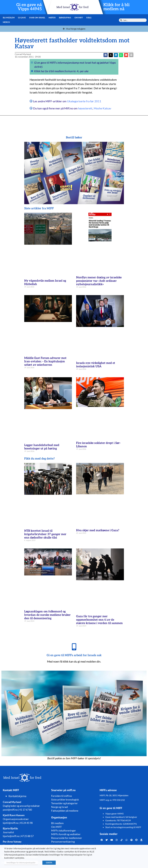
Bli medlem (9, 18)
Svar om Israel (37, 18)
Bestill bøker (74, 138)
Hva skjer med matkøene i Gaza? (98, 530)
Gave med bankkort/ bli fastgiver (121, 817)
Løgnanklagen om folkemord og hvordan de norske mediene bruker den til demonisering (47, 615)
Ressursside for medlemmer (67, 838)
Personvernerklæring (63, 842)
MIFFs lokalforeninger (64, 830)
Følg (89, 18)
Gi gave (22, 18)
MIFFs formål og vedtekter (66, 834)
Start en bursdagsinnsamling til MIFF (123, 827)
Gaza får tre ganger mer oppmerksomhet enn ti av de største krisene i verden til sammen (99, 620)
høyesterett (85, 108)
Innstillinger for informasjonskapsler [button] (21, 863)
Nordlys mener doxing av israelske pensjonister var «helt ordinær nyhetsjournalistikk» (99, 281)
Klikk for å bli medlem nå (116, 7)
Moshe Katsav (102, 108)
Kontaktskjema (17, 796)
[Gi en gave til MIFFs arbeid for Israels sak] (74, 647)
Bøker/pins (65, 18)
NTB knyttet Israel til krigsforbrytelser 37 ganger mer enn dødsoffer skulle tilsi (45, 534)
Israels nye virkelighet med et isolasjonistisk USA (96, 365)
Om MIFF (78, 18)
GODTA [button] (49, 863)
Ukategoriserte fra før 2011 (84, 101)
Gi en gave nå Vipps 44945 (29, 7)
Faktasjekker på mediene (65, 811)
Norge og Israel (60, 807)
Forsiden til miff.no (62, 796)
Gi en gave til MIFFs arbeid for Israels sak (74, 655)
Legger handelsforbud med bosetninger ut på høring (42, 447)
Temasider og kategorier (64, 803)
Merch (6, 22)
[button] (111, 55)
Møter (52, 18)
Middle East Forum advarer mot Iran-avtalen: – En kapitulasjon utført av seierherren (45, 361)
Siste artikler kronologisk (65, 800)
